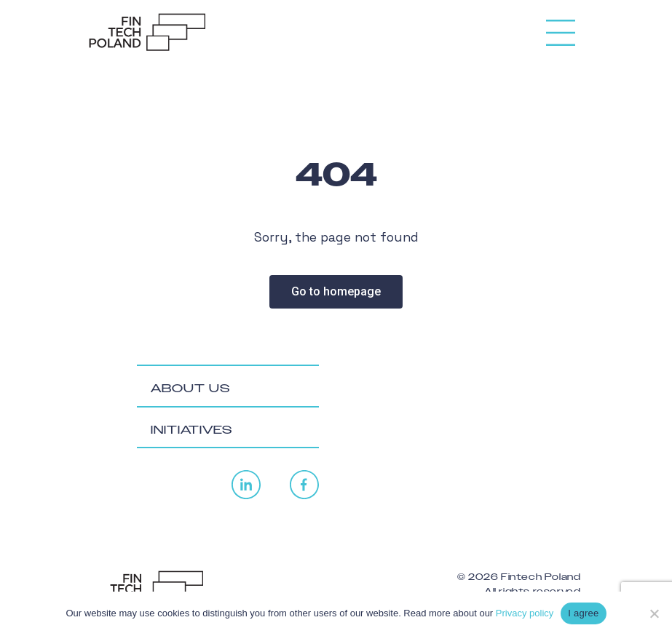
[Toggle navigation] (561, 27)
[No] (654, 613)
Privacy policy (525, 613)
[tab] (228, 386)
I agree (583, 613)
